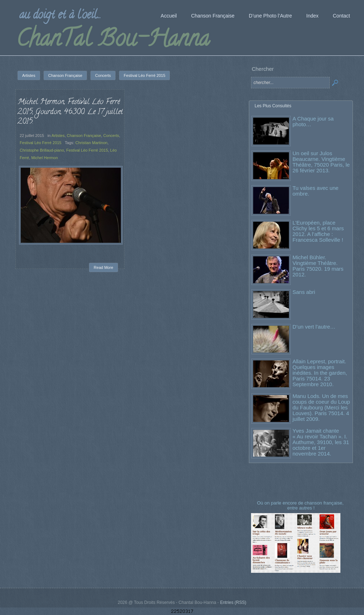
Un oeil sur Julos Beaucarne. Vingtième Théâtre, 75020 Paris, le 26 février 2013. (321, 162)
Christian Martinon (92, 143)
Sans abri (304, 292)
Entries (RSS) (233, 602)
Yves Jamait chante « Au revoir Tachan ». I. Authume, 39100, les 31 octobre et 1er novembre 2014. (321, 442)
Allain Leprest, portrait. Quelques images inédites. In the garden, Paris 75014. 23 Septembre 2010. (320, 373)
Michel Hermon (45, 158)
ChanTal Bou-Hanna (113, 41)
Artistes (58, 136)
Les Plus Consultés (273, 106)
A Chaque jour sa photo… (313, 121)
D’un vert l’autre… (314, 327)
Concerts (111, 136)
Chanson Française (84, 136)
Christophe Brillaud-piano (42, 150)
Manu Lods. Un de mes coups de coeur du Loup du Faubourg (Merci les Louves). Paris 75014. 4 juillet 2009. (321, 407)
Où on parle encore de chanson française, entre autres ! (301, 505)
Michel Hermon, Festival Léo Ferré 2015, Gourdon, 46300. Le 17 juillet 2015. (70, 112)
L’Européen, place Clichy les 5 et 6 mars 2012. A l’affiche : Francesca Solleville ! (318, 231)
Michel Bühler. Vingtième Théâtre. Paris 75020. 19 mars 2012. (318, 266)
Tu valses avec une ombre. (316, 191)
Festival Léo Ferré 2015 (41, 143)
